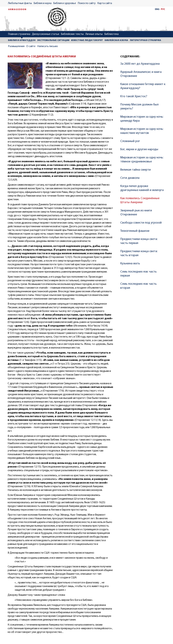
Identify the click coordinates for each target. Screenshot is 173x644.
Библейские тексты (72, 34)
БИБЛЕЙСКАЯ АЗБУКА (116, 40)
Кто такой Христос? (134, 96)
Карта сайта (105, 3)
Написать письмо (48, 46)
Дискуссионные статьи (46, 34)
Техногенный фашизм (135, 231)
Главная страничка (19, 34)
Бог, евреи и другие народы (139, 149)
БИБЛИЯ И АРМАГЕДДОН (22, 40)
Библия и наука (43, 3)
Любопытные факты (20, 3)
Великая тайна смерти (136, 170)
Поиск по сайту (87, 3)
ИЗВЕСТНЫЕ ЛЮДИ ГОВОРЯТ (87, 40)
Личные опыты (94, 34)
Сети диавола (130, 178)
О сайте (31, 46)
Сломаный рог (130, 141)
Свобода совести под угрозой (141, 223)
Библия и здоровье (65, 3)
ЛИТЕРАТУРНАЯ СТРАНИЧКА (146, 40)
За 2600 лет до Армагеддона (140, 64)
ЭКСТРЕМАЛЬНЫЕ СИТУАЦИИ (53, 40)
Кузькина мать (130, 264)
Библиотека (111, 34)
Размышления (16, 46)
